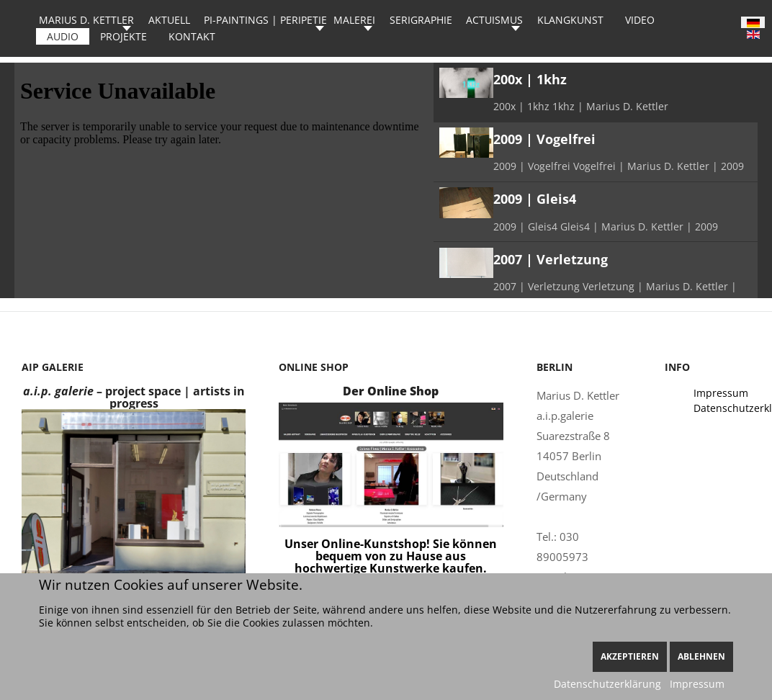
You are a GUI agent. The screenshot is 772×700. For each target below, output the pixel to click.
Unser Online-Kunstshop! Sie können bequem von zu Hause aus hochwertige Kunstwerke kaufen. (391, 556)
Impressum (697, 684)
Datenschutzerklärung (607, 684)
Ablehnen (701, 656)
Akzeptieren (630, 656)
